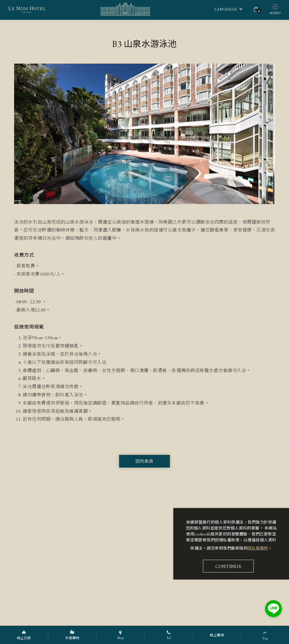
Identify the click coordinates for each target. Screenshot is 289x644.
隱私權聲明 (258, 548)
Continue (228, 566)
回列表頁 (144, 461)
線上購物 (217, 635)
